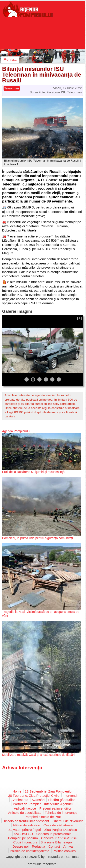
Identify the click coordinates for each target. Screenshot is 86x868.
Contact (54, 846)
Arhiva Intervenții (22, 768)
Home (17, 791)
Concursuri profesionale (54, 834)
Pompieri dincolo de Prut (43, 817)
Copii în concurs (25, 842)
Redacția (39, 846)
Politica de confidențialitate (30, 851)
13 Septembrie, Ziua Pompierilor (49, 791)
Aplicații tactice (25, 808)
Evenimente (19, 800)
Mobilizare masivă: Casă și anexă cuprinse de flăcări (38, 755)
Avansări (38, 800)
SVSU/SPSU (23, 834)
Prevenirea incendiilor (55, 808)
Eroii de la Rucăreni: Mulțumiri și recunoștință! (34, 472)
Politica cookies (64, 851)
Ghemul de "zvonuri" (68, 821)
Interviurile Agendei (58, 804)
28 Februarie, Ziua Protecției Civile (34, 796)
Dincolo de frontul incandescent (26, 821)
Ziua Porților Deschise (61, 830)
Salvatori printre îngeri (25, 830)
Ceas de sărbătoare (58, 825)
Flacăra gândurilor (61, 800)
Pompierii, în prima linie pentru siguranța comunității (38, 538)
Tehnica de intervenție (61, 813)
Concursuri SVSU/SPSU (59, 838)
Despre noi (21, 846)
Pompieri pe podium (23, 838)
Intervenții (70, 796)
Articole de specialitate (25, 813)
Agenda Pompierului (16, 431)
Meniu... (10, 60)
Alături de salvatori (26, 825)
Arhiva (68, 846)
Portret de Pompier (27, 804)
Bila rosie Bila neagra (56, 842)
